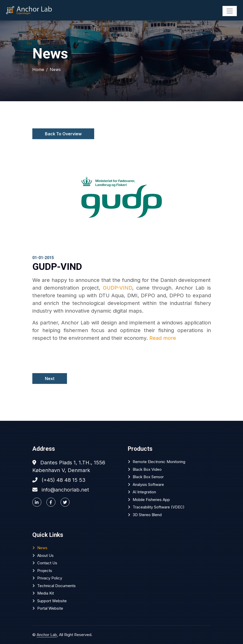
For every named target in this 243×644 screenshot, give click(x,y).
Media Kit (46, 593)
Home (38, 69)
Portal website (50, 608)
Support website (52, 601)
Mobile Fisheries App (151, 500)
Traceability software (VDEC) (159, 507)
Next (50, 379)
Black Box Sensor (148, 477)
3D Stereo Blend (147, 515)
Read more (163, 338)
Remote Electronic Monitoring (159, 462)
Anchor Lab (47, 635)
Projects (45, 571)
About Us (45, 555)
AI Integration (144, 492)
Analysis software (148, 484)
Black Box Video (147, 469)
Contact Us (47, 563)
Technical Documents (56, 586)
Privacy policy (50, 578)
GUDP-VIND (118, 288)
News (55, 69)
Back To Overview (63, 134)
